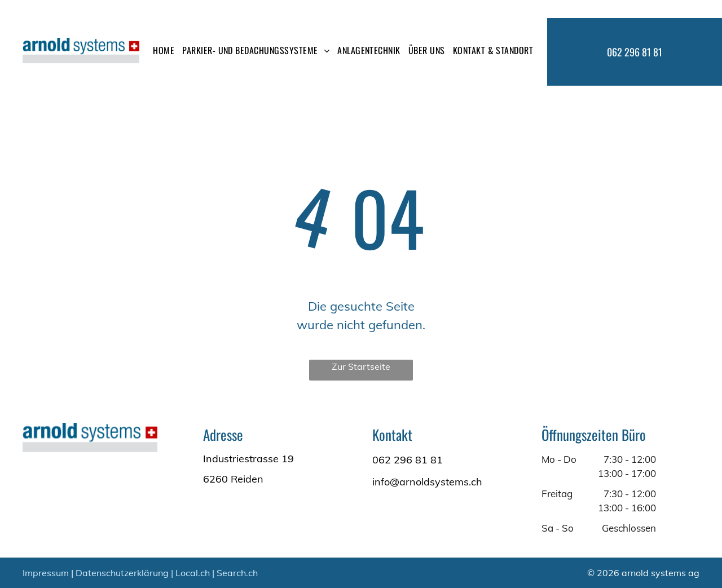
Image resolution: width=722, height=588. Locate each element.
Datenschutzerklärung (122, 573)
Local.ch (193, 573)
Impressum (46, 573)
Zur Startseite (361, 366)
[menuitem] (164, 50)
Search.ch (237, 573)
